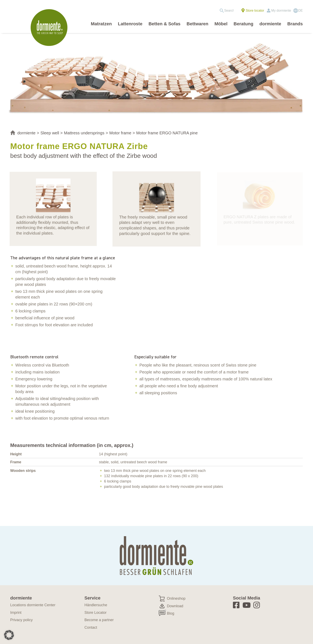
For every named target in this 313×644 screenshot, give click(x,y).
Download (175, 606)
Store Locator (95, 613)
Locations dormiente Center (33, 605)
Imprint (16, 613)
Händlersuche (96, 605)
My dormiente (281, 11)
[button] (9, 635)
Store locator (255, 11)
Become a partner (99, 620)
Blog (171, 613)
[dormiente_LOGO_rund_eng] (50, 28)
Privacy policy (21, 620)
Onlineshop (176, 598)
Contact (91, 627)
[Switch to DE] (298, 11)
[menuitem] (228, 11)
